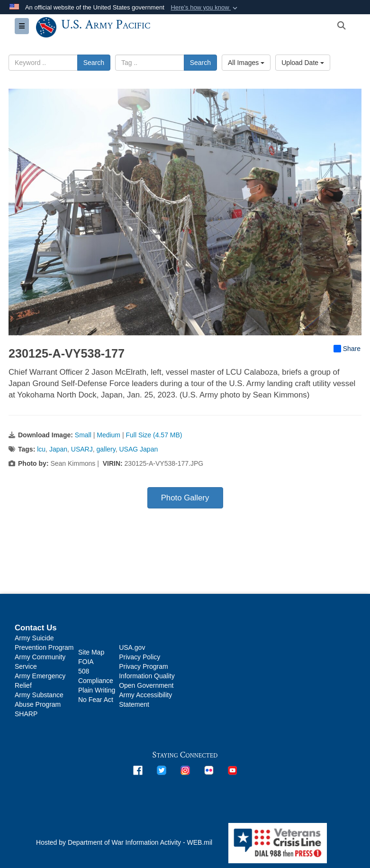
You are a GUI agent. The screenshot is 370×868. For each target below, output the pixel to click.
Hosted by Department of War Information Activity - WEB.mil (124, 842)
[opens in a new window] (138, 770)
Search (94, 63)
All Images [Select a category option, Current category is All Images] (246, 63)
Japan (58, 449)
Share (347, 349)
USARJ (82, 449)
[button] (205, 8)
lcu (41, 449)
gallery (106, 449)
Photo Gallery (185, 498)
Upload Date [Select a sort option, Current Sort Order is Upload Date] (303, 63)
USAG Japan (139, 449)
